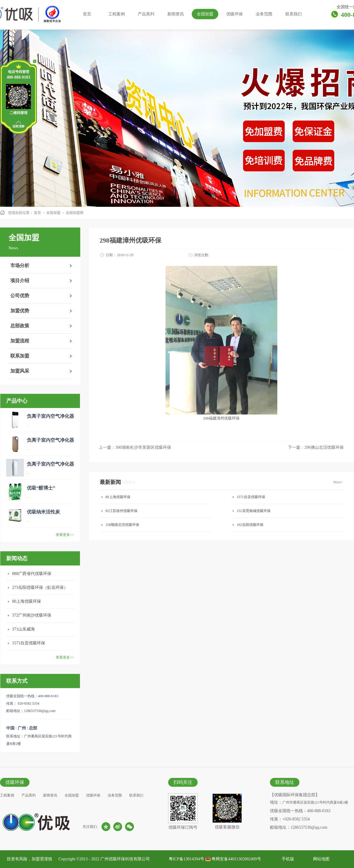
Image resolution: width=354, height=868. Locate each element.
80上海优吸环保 (27, 601)
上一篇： (135, 447)
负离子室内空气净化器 (50, 416)
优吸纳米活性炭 (43, 512)
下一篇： (316, 447)
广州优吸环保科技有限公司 (125, 859)
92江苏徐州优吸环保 (122, 511)
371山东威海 (23, 629)
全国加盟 (53, 213)
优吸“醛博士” (41, 488)
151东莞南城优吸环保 (254, 511)
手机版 (287, 859)
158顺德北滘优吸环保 (122, 525)
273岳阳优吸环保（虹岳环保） (40, 587)
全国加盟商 (75, 213)
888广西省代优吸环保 (32, 574)
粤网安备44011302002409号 (236, 859)
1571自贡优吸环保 (29, 643)
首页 (87, 14)
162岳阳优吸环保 (250, 525)
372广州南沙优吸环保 (32, 615)
